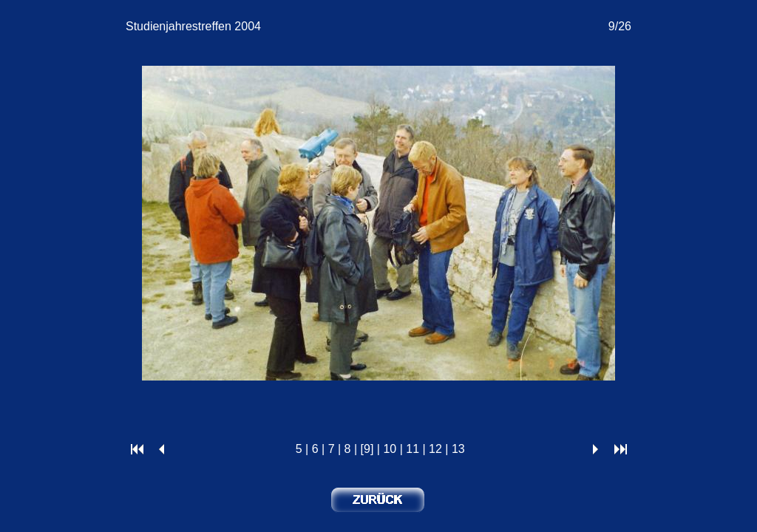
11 (413, 449)
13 (458, 449)
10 (390, 449)
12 (435, 449)
